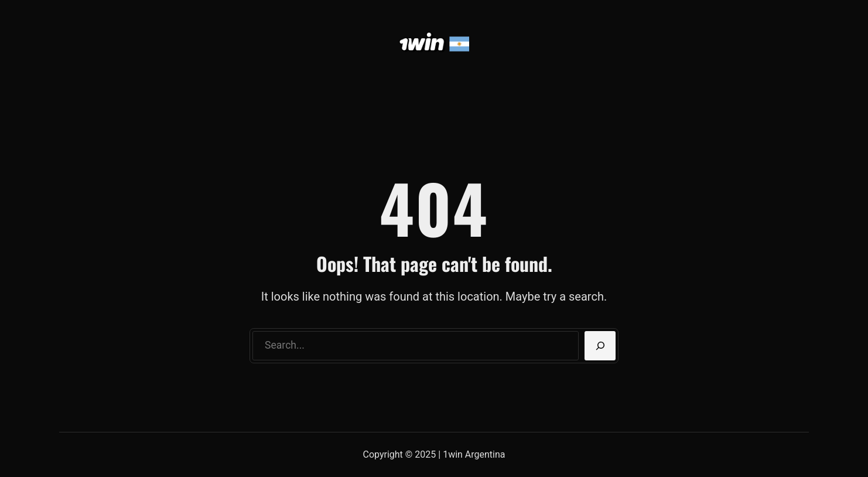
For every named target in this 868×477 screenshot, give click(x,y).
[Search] (600, 346)
